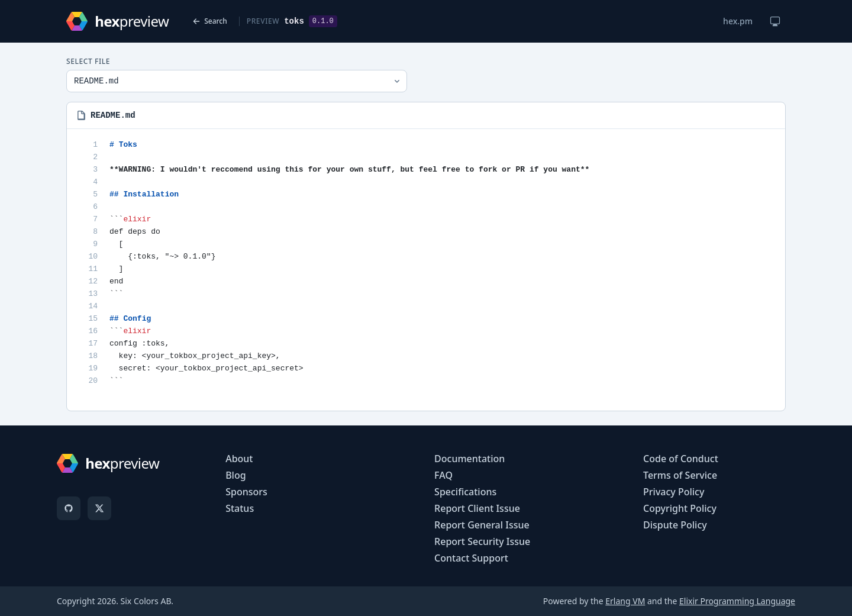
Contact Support (471, 558)
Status (240, 508)
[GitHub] (69, 508)
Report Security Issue (482, 541)
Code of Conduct (681, 459)
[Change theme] (775, 21)
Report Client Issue (477, 508)
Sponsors (246, 492)
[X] (99, 508)
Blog (235, 475)
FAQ (443, 475)
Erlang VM (625, 601)
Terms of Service (680, 475)
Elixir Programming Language (737, 601)
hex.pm (738, 21)
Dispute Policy (675, 525)
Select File (88, 62)
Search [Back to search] (210, 21)
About (239, 459)
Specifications (465, 492)
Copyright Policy (680, 508)
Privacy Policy (674, 492)
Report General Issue (482, 525)
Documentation (469, 459)
